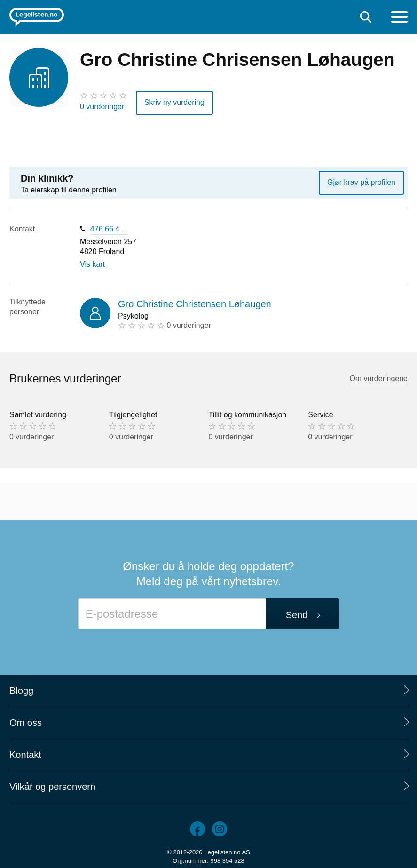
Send (297, 615)
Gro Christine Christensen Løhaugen (195, 304)
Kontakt (25, 755)
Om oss (26, 723)
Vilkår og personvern (52, 787)
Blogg (21, 691)
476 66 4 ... (109, 229)
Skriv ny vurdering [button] (174, 102)
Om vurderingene (378, 378)
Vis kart (92, 264)
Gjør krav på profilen (361, 182)
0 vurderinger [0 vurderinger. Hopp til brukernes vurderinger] (102, 107)
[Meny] (399, 18)
